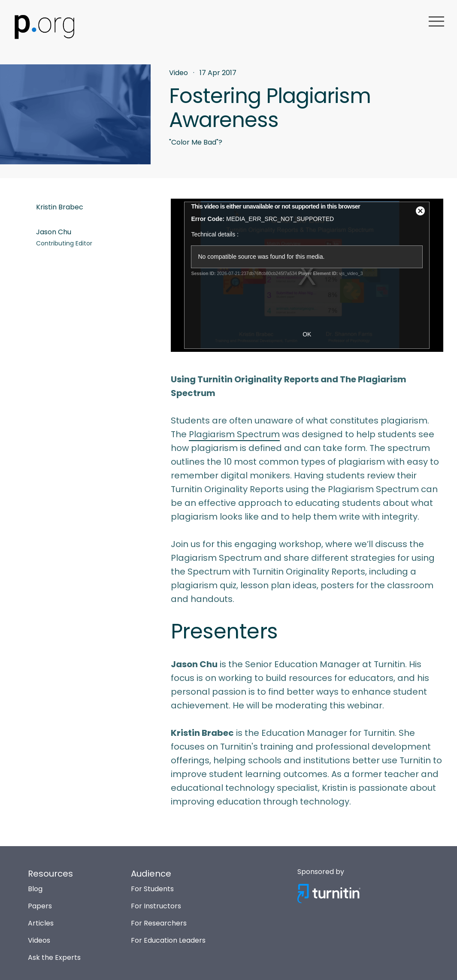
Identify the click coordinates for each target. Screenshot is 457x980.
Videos (39, 940)
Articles (41, 923)
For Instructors (156, 906)
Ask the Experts (54, 957)
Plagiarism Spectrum (234, 434)
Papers (40, 906)
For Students (152, 889)
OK (307, 334)
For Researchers (159, 923)
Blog (35, 889)
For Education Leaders (168, 940)
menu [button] (436, 21)
